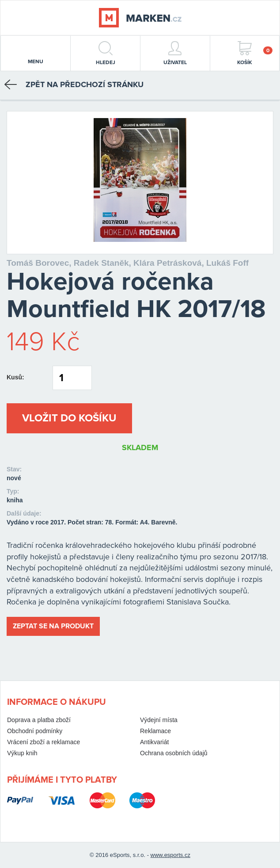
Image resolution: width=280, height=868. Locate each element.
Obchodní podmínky (35, 731)
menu (36, 54)
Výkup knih (22, 753)
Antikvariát (154, 742)
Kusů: (15, 377)
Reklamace (155, 731)
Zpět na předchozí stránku (74, 84)
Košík (255, 53)
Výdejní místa (159, 720)
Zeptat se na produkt (53, 626)
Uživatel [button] (175, 53)
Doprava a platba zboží (39, 720)
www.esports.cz (170, 855)
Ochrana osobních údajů (174, 753)
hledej (106, 53)
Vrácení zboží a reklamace (44, 742)
